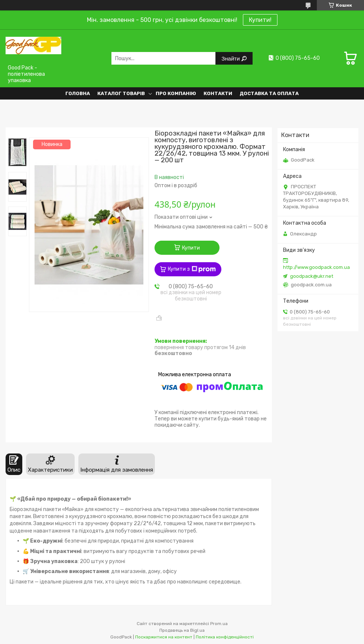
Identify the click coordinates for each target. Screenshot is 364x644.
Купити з (192, 269)
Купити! (260, 20)
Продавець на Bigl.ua (182, 630)
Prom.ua (219, 624)
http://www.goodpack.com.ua (316, 267)
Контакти (218, 93)
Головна (78, 93)
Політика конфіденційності (225, 637)
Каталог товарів (121, 93)
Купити (191, 248)
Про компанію (176, 93)
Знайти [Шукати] (231, 58)
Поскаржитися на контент (164, 637)
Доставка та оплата (269, 93)
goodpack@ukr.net (312, 276)
